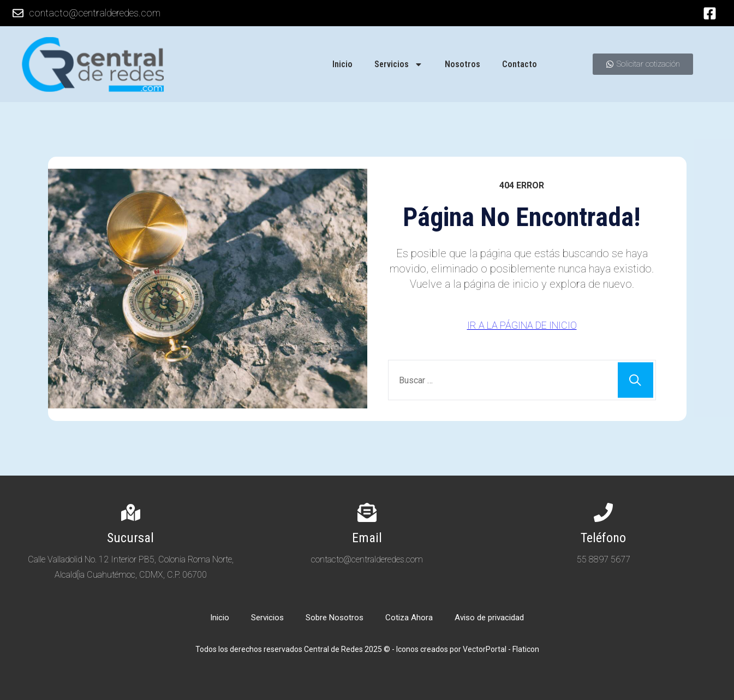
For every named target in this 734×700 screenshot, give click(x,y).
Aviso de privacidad (489, 618)
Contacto (520, 64)
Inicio (342, 64)
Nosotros (463, 64)
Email (367, 538)
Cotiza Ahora (409, 618)
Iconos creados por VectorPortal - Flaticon (468, 649)
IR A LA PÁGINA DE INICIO (522, 325)
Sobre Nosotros (335, 618)
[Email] (367, 512)
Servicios (399, 64)
